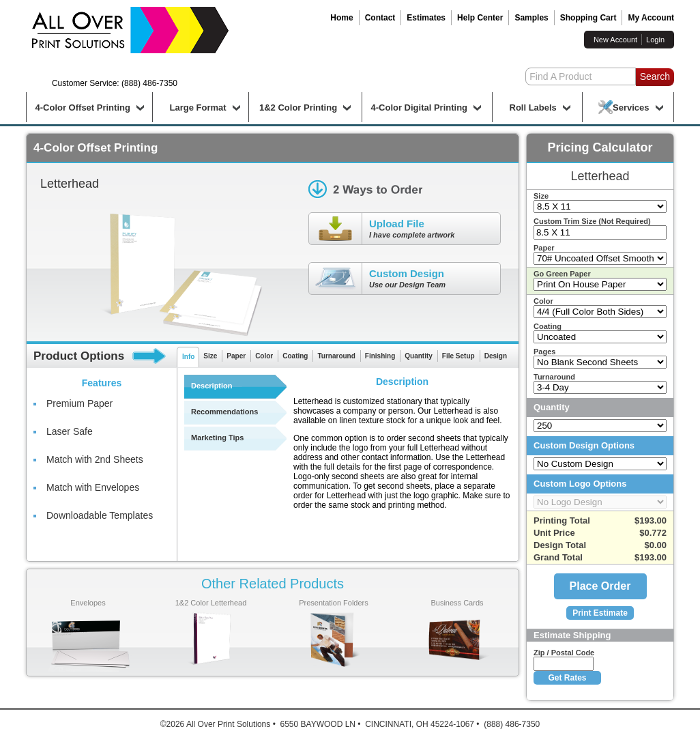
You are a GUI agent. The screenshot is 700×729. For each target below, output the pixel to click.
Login (655, 40)
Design (496, 356)
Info (188, 357)
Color (264, 356)
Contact (380, 18)
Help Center (480, 18)
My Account (651, 18)
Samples (531, 18)
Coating (295, 356)
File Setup (458, 356)
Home (341, 18)
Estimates (426, 18)
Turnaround (336, 356)
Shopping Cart (588, 18)
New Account (615, 40)
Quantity (419, 356)
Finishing (380, 356)
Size (210, 356)
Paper (236, 356)
